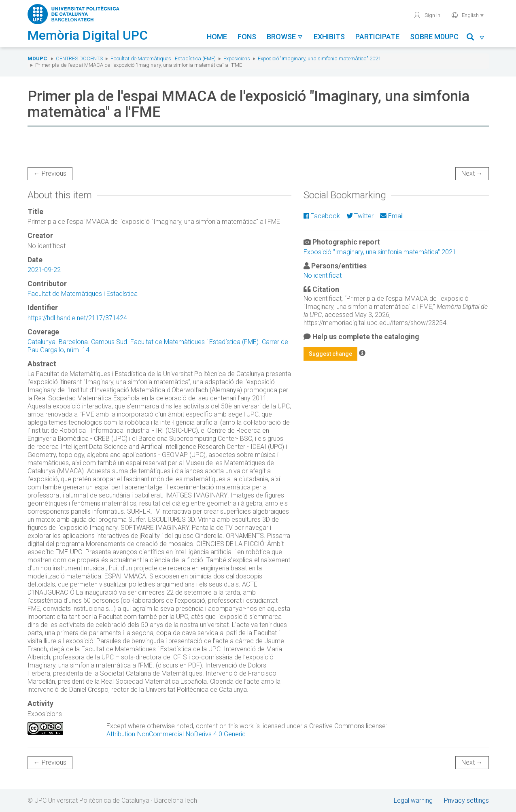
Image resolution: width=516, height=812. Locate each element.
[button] (476, 38)
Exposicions (237, 58)
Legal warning (413, 800)
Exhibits (329, 37)
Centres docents (79, 58)
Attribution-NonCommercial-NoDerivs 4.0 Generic (176, 734)
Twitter (360, 216)
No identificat (323, 275)
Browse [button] (285, 37)
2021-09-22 (44, 270)
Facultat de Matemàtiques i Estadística (83, 294)
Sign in (427, 15)
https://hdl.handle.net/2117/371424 (77, 318)
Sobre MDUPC (434, 37)
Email (392, 216)
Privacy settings (466, 800)
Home (217, 37)
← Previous (50, 173)
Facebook (322, 216)
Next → (472, 173)
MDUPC (37, 58)
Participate (377, 37)
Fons (247, 37)
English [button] (468, 15)
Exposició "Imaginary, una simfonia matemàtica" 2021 (319, 58)
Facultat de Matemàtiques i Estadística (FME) (163, 58)
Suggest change (330, 354)
